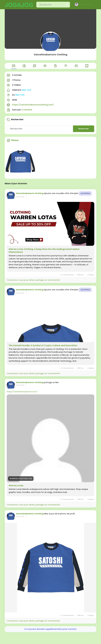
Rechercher (84, 129)
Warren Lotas (16, 486)
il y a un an (20, 197)
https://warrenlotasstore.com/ (22, 392)
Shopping (85, 193)
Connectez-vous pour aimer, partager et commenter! (33, 280)
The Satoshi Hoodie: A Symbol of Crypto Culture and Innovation (43, 346)
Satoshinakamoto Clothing (51, 54)
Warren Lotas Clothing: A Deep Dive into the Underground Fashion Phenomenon (44, 251)
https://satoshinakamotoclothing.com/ (33, 105)
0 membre (27, 110)
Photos (15, 140)
